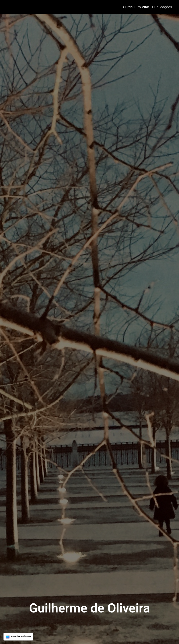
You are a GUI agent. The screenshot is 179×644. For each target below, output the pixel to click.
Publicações (162, 7)
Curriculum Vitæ (136, 7)
